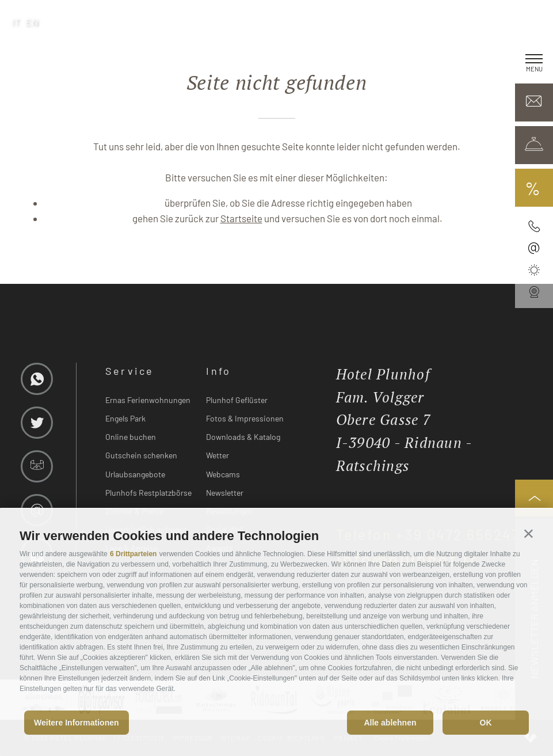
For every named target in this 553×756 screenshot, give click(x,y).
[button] (529, 533)
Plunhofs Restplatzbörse (148, 493)
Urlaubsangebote (135, 474)
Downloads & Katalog (243, 437)
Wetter (218, 455)
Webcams (223, 474)
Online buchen (131, 437)
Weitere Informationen (77, 723)
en (32, 22)
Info (218, 371)
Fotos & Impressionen (245, 418)
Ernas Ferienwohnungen (148, 400)
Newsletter (225, 493)
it (16, 22)
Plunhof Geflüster (237, 400)
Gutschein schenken (141, 455)
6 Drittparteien (133, 554)
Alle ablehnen (390, 723)
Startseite (241, 218)
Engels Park (125, 418)
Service (130, 371)
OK (486, 723)
